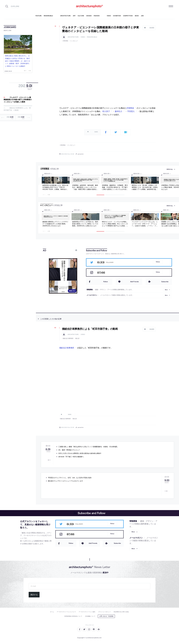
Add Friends (134, 282)
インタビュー (74, 41)
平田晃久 (131, 111)
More (166, 290)
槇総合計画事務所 (68, 338)
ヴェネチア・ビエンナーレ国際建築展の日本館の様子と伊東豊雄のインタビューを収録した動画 (18, 100)
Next (29, 71)
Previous (25, 71)
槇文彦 (77, 338)
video (83, 37)
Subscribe (165, 282)
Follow (158, 262)
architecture (73, 37)
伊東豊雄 (66, 41)
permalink (80, 154)
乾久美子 (106, 111)
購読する (34, 595)
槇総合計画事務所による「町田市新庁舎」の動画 (17, 109)
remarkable (92, 37)
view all (170, 169)
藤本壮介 (119, 111)
